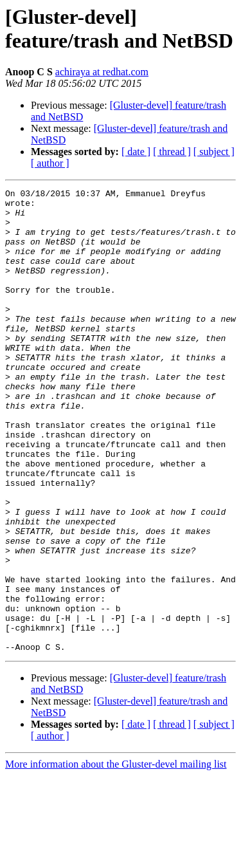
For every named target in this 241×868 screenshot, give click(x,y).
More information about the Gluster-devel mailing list (116, 857)
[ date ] (136, 152)
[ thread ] (172, 152)
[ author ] (50, 163)
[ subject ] (214, 152)
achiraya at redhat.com (102, 72)
